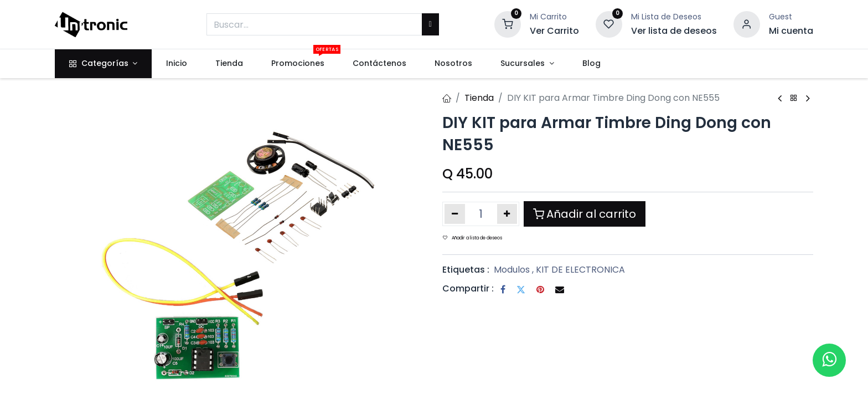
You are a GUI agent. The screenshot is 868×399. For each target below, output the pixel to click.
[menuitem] (176, 64)
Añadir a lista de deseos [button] (472, 238)
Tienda (479, 98)
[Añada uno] (507, 214)
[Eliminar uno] (455, 214)
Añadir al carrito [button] (585, 214)
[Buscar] (430, 24)
